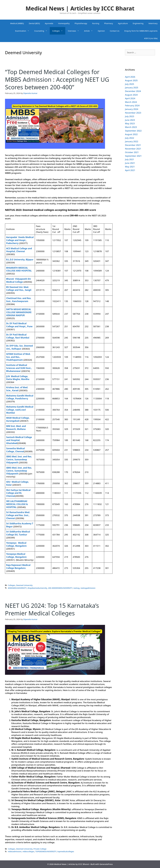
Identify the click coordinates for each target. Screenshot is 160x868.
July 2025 (129, 84)
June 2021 (130, 163)
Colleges (59, 31)
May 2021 (130, 167)
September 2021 (133, 156)
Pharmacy (108, 23)
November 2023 (133, 113)
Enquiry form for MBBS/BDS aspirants (141, 31)
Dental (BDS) (34, 23)
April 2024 (130, 98)
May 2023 (130, 123)
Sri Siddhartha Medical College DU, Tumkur (18, 533)
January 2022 (132, 141)
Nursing (96, 23)
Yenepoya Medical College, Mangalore (16, 555)
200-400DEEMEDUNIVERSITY (60, 588)
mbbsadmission (15, 851)
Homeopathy (64, 23)
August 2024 (131, 95)
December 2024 (133, 91)
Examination (23, 31)
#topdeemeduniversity (37, 588)
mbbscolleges (28, 851)
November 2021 (133, 149)
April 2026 (130, 77)
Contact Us (115, 31)
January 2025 (132, 88)
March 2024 (131, 102)
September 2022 (133, 131)
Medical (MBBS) (17, 23)
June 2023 (130, 120)
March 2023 (131, 127)
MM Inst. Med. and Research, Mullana (16, 428)
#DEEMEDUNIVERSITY (17, 588)
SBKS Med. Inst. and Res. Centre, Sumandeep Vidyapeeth (19, 460)
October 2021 (132, 152)
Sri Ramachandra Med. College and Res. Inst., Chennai (18, 515)
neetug (76, 588)
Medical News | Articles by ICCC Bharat (80, 8)
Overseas (75, 31)
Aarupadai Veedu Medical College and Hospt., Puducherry (20, 240)
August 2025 (131, 80)
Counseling (42, 31)
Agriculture (123, 23)
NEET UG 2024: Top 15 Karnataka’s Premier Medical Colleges (52, 609)
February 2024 (132, 105)
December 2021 (133, 145)
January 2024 (132, 109)
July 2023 (129, 116)
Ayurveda (49, 23)
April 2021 (130, 170)
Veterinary (153, 23)
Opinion (101, 31)
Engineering (138, 23)
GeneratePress (106, 864)
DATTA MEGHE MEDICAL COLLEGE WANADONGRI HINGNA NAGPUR (19, 312)
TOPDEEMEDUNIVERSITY (46, 851)
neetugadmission (88, 588)
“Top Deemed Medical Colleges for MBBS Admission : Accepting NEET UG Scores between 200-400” (57, 79)
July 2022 (129, 138)
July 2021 (129, 159)
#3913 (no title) (151, 38)
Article (90, 31)
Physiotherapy (81, 23)
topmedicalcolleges (66, 851)
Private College (40, 849)
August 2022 (131, 134)
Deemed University (24, 585)
